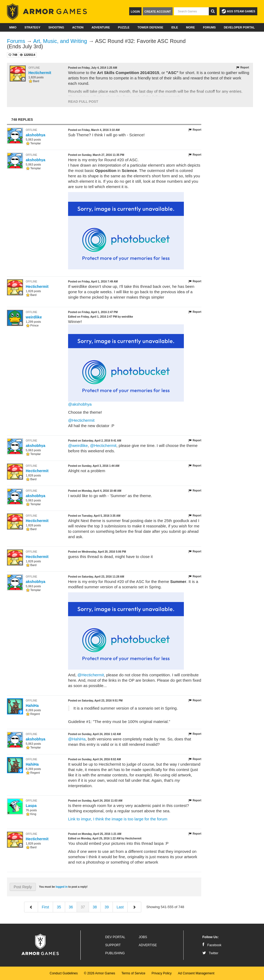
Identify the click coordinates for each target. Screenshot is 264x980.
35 (59, 907)
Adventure (101, 27)
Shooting (56, 27)
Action (78, 27)
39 (107, 907)
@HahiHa (77, 739)
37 (83, 907)
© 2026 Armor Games (99, 973)
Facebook (212, 945)
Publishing (115, 953)
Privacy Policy (162, 973)
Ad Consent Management (196, 973)
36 (71, 907)
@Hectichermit (81, 420)
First (45, 907)
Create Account (158, 12)
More (190, 27)
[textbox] (191, 11)
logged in (62, 887)
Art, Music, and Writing (60, 41)
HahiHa (32, 706)
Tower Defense (150, 27)
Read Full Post (83, 102)
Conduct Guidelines (64, 973)
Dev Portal (115, 937)
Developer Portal (239, 27)
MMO (13, 27)
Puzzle (124, 27)
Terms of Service (133, 973)
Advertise (148, 945)
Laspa (31, 806)
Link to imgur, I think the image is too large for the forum (118, 819)
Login (135, 12)
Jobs (143, 937)
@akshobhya (80, 404)
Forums (209, 27)
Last (120, 907)
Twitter (210, 953)
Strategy (32, 27)
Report (242, 68)
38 (95, 907)
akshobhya (36, 135)
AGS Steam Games (238, 11)
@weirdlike (78, 445)
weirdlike (34, 317)
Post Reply (23, 887)
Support (113, 945)
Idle (175, 27)
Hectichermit (40, 73)
